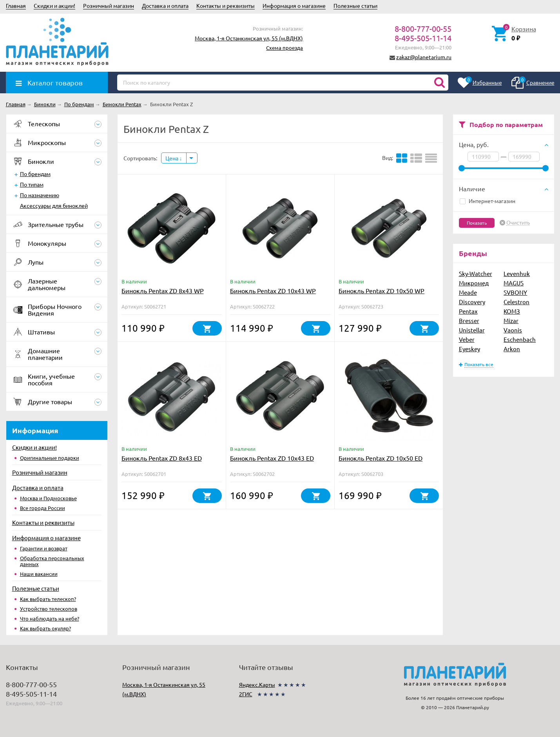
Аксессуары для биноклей (54, 205)
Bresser (469, 320)
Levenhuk (517, 273)
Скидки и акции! (54, 5)
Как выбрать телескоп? (48, 599)
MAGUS (514, 283)
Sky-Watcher (476, 273)
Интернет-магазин (488, 201)
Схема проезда (285, 48)
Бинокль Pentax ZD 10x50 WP (381, 290)
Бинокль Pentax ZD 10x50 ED (381, 458)
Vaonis (513, 330)
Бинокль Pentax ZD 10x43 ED (272, 458)
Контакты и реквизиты (226, 5)
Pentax (468, 311)
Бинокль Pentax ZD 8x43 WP (163, 290)
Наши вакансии (39, 574)
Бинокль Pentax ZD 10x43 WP (273, 290)
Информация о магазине (294, 5)
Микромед (474, 283)
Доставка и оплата (165, 5)
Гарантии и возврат (44, 548)
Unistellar (472, 330)
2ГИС (246, 694)
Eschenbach (520, 339)
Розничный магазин (109, 5)
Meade (468, 292)
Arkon (512, 349)
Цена (174, 158)
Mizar (511, 320)
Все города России (43, 508)
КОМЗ (512, 311)
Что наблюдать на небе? (50, 618)
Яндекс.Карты (257, 684)
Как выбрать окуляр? (45, 628)
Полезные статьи (355, 5)
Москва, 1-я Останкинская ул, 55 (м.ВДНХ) (249, 38)
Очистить (518, 223)
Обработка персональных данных (52, 561)
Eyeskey (469, 349)
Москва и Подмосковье (48, 498)
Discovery (472, 302)
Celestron (517, 302)
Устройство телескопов (49, 609)
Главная (16, 5)
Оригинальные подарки (50, 458)
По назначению (40, 195)
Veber (467, 339)
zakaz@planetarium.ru (424, 57)
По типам (32, 184)
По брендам (35, 174)
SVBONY (515, 292)
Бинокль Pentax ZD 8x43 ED (162, 458)
